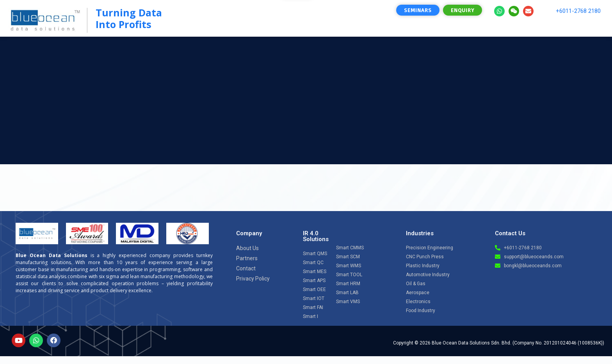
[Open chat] (585, 290)
